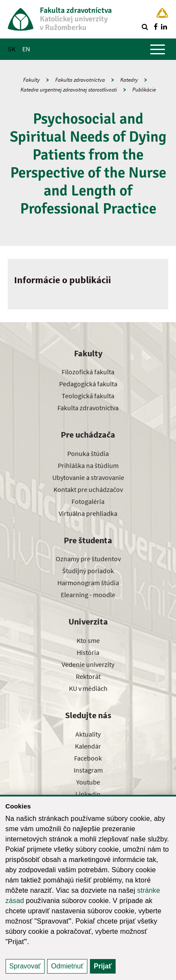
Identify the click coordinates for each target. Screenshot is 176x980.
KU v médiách (88, 688)
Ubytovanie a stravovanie (88, 477)
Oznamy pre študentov (88, 559)
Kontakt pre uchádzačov (88, 489)
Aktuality (88, 734)
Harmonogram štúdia (88, 583)
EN (26, 49)
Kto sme (88, 640)
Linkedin (88, 794)
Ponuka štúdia (88, 453)
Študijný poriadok (88, 571)
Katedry (129, 80)
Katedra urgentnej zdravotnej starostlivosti (69, 90)
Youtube (88, 782)
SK (12, 49)
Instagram (88, 770)
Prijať (103, 966)
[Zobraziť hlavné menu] (158, 49)
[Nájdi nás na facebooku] (155, 27)
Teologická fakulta (88, 396)
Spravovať (25, 966)
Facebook (88, 758)
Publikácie (144, 90)
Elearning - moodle (88, 595)
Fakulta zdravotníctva (80, 80)
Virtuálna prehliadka (88, 513)
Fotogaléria (88, 501)
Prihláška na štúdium (88, 465)
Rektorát (88, 676)
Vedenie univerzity (88, 664)
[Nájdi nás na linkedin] (164, 27)
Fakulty (31, 80)
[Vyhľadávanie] (145, 27)
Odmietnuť (67, 966)
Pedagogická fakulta (88, 384)
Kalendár (88, 746)
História (88, 652)
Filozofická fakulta (88, 372)
